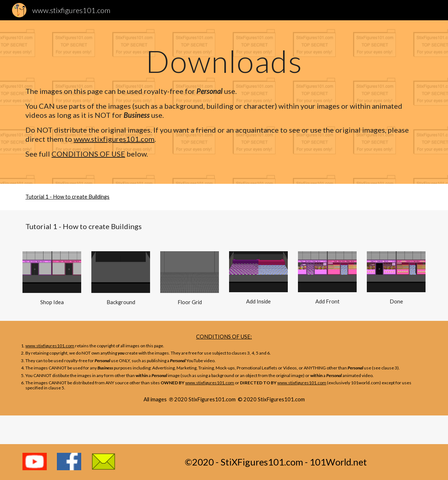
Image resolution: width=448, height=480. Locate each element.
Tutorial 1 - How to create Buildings (67, 197)
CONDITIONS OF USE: (224, 337)
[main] (224, 61)
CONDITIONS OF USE (88, 154)
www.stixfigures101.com (114, 139)
